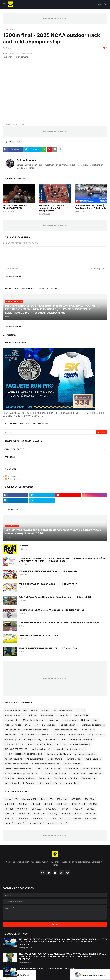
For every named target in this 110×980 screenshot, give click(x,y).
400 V (22, 809)
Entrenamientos (12, 720)
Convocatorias (10, 335)
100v (78, 809)
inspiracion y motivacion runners (70, 749)
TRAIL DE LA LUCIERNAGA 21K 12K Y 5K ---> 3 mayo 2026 (48, 648)
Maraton (81, 710)
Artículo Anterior (12, 269)
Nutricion (86, 720)
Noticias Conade (12, 730)
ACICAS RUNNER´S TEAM (53, 773)
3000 (62, 804)
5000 (10, 804)
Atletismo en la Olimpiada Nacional (44, 744)
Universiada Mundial (14, 744)
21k (93, 804)
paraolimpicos (49, 725)
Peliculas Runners (35, 759)
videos (34, 710)
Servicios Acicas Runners (82, 739)
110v (65, 809)
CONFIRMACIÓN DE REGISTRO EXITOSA (38, 635)
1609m (23, 819)
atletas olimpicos (12, 739)
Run (64, 739)
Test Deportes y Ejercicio (66, 778)
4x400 (39, 814)
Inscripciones (11, 735)
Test (36, 725)
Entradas (11, 476)
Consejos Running (33, 739)
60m (36, 809)
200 (48, 804)
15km (9, 823)
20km (66, 814)
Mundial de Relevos (69, 725)
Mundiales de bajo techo (93, 725)
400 (36, 804)
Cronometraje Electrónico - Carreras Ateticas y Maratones (47, 969)
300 (78, 814)
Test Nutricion (52, 739)
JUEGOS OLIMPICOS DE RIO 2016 (86, 773)
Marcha (46, 799)
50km (9, 819)
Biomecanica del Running (16, 764)
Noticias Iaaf (53, 720)
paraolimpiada (72, 783)
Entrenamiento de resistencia (46, 764)
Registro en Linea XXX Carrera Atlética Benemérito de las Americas (51, 610)
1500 (12, 29)
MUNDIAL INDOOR (72, 764)
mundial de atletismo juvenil (77, 744)
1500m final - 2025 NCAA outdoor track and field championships (51, 208)
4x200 (91, 814)
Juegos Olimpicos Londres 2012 (56, 715)
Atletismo (46, 710)
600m (53, 823)
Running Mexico (74, 759)
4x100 (24, 814)
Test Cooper (44, 778)
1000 (53, 814)
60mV (10, 814)
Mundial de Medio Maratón (58, 754)
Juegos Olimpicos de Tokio (65, 730)
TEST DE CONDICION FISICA (35, 735)
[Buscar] (49, 432)
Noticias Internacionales (16, 710)
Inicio (5, 29)
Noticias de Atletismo (14, 715)
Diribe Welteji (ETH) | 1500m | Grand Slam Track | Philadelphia (90, 207)
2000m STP (37, 823)
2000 (21, 823)
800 (76, 799)
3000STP (78, 804)
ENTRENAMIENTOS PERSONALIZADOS (23, 754)
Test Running (59, 735)
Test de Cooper (89, 778)
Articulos (33, 715)
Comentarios (12, 479)
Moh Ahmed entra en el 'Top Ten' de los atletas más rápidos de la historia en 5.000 (59, 623)
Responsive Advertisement (55, 18)
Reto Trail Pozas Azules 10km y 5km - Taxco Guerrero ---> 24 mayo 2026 (55, 597)
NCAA (19, 142)
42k (23, 804)
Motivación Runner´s (41, 749)
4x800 (51, 819)
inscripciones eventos (85, 754)
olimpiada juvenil (96, 735)
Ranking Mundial (55, 759)
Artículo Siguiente (97, 269)
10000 (51, 809)
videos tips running (13, 759)
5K (90, 809)
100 (90, 799)
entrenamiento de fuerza (49, 783)
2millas (37, 819)
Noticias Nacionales (63, 710)
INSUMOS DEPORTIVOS (55, 449)
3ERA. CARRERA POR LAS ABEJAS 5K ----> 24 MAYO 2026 (48, 584)
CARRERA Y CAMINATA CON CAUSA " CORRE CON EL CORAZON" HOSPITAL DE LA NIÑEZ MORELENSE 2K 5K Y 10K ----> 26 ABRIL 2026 (62, 560)
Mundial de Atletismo (33, 720)
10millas (90, 819)
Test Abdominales (26, 778)
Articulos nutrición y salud (36, 730)
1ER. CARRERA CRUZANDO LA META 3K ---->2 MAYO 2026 (48, 571)
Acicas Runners (26, 160)
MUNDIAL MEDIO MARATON (18, 768)
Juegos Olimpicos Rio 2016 (17, 725)
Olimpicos (9, 778)
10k (9, 809)
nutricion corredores (91, 768)
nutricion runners (93, 759)
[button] (4, 4)
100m (76, 819)
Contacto (23, 546)
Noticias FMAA (82, 715)
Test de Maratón (77, 735)
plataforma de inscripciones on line (21, 773)
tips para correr (70, 720)
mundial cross (88, 730)
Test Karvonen (71, 768)
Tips (96, 720)
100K (64, 819)
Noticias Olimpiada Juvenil (48, 768)
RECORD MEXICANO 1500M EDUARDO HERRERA (17, 207)
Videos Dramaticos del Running (19, 783)
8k (64, 823)
